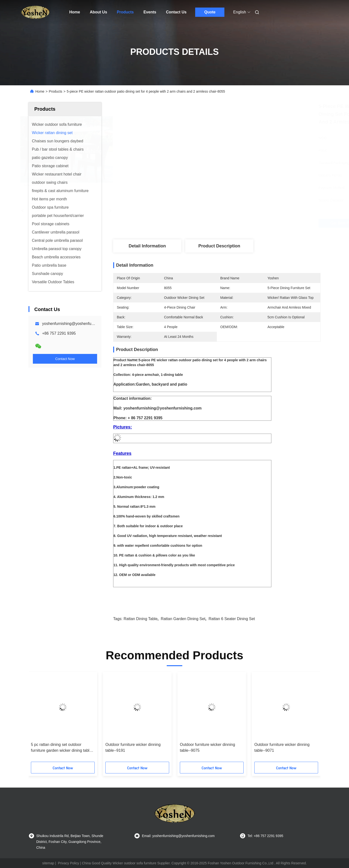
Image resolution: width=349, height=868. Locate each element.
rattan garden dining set (183, 619)
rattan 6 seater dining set (232, 619)
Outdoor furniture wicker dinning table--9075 (207, 747)
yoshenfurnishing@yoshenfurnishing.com (78, 324)
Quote (210, 12)
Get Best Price (245, 223)
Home (75, 12)
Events (150, 12)
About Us (98, 12)
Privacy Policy (69, 863)
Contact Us (176, 12)
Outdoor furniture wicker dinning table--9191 (133, 747)
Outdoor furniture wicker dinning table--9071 (282, 747)
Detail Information (147, 246)
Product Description (219, 246)
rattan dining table (141, 619)
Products (125, 12)
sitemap (48, 863)
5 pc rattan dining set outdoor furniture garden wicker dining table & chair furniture (61, 748)
